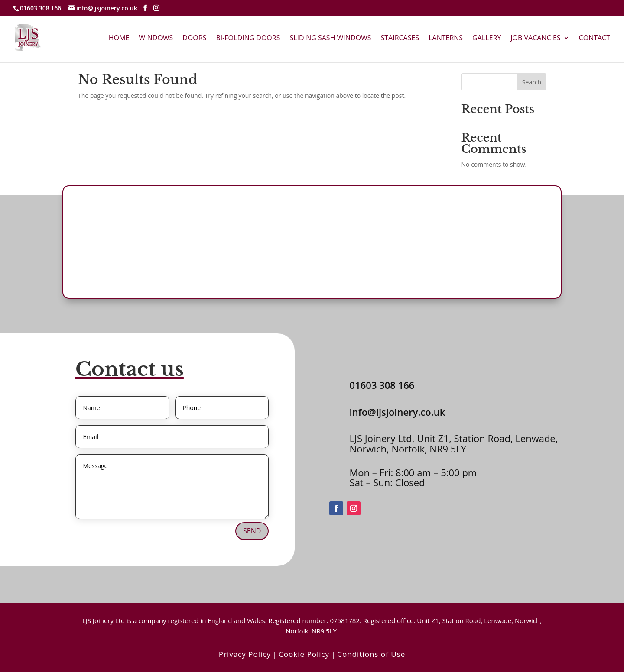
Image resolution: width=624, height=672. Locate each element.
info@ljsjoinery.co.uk (398, 412)
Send (252, 531)
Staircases (400, 39)
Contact (595, 39)
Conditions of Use (371, 654)
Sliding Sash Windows (330, 39)
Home (119, 39)
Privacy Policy (245, 654)
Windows (156, 39)
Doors (194, 39)
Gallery (487, 39)
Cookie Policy (304, 654)
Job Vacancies (535, 39)
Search (532, 82)
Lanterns (446, 39)
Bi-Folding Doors (248, 39)
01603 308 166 (41, 8)
